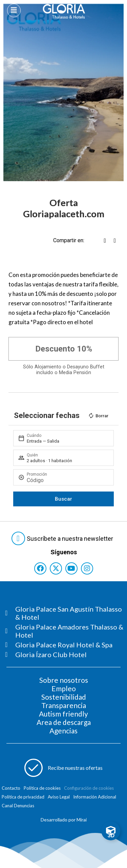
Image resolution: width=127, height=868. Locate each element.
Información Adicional (95, 797)
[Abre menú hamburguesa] (14, 10)
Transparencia (64, 705)
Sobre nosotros (64, 680)
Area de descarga (64, 722)
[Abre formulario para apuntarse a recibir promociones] (64, 768)
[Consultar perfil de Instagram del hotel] (87, 568)
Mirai (82, 820)
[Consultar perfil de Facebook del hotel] (40, 568)
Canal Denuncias (18, 806)
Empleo (64, 688)
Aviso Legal (59, 797)
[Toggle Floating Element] (111, 831)
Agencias (63, 731)
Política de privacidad (23, 797)
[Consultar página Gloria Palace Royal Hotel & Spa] (66, 645)
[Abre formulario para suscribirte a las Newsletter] (64, 538)
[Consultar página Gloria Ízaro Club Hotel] (66, 654)
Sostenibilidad (64, 697)
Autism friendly (63, 714)
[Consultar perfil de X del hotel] (56, 568)
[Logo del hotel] (64, 11)
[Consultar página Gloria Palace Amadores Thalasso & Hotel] (66, 631)
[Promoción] (67, 480)
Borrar (98, 416)
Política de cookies (42, 788)
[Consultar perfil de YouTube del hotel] (71, 568)
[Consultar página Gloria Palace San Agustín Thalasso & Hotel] (66, 613)
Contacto (11, 788)
